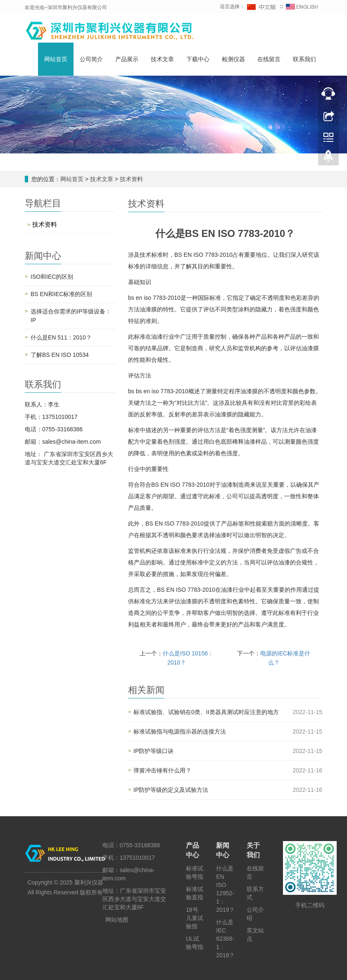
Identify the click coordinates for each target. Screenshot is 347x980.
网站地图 (117, 920)
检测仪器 (233, 59)
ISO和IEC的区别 (52, 277)
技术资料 (131, 179)
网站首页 (56, 59)
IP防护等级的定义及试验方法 (171, 790)
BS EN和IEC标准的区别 (61, 294)
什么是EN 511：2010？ (61, 337)
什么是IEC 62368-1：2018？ (225, 939)
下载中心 (198, 59)
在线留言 (269, 59)
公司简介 (91, 59)
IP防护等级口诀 (153, 751)
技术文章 (162, 59)
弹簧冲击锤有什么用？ (162, 770)
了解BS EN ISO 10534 (60, 355)
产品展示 (127, 59)
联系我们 (304, 59)
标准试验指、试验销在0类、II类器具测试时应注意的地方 (206, 712)
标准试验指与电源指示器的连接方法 (180, 731)
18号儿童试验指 (195, 918)
